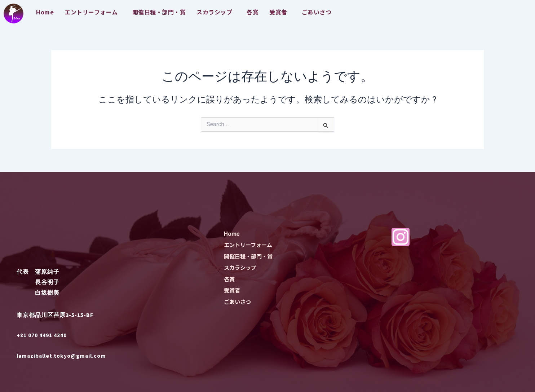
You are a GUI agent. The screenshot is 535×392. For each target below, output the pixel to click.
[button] (93, 12)
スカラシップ (214, 12)
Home (45, 12)
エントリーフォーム (91, 12)
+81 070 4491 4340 (42, 335)
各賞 (253, 12)
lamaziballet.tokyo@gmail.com (64, 356)
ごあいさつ (317, 12)
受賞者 (278, 12)
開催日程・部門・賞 (159, 12)
